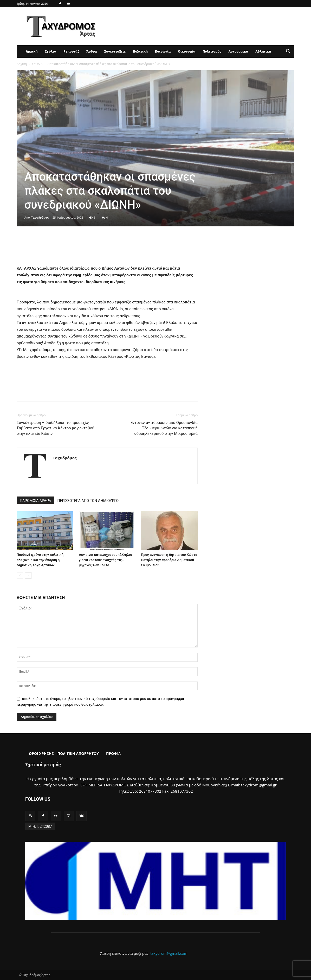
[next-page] (28, 575)
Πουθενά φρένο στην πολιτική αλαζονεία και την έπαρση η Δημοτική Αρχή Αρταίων (40, 560)
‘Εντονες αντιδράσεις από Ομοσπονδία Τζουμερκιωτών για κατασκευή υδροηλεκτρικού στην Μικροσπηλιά (164, 428)
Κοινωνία (163, 51)
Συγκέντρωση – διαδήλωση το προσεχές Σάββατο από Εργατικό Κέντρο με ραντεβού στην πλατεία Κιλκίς (56, 428)
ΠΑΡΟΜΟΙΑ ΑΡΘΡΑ (35, 501)
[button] (288, 52)
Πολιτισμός (212, 51)
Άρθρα (92, 51)
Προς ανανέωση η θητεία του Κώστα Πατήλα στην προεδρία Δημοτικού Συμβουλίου (169, 560)
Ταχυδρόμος (40, 217)
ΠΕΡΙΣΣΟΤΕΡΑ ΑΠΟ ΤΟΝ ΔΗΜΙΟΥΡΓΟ (88, 501)
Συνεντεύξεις (115, 51)
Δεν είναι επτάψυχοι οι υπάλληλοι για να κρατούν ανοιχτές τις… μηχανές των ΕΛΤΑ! (105, 560)
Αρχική (32, 51)
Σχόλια (50, 51)
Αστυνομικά (238, 51)
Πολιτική (140, 51)
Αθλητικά (263, 51)
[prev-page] (20, 575)
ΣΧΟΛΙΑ (37, 64)
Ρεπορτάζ (71, 51)
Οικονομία (187, 51)
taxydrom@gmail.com (169, 953)
